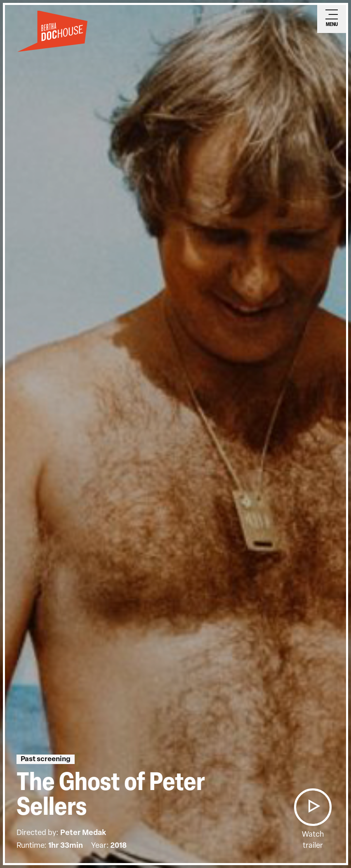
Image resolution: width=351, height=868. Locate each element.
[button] (313, 807)
